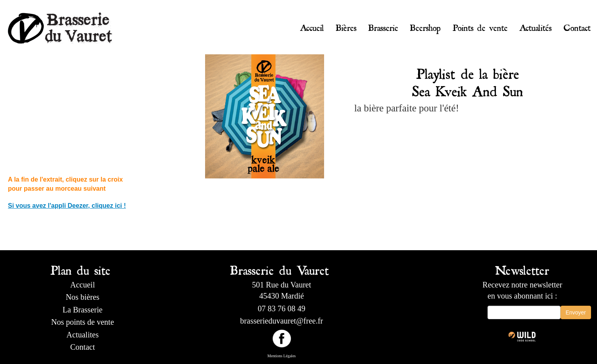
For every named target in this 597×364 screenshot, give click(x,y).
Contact (577, 26)
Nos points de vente (83, 322)
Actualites (83, 335)
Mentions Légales (281, 356)
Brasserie (383, 26)
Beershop (425, 26)
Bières (346, 26)
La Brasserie (83, 310)
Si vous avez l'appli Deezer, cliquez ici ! (67, 206)
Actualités (536, 26)
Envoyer (576, 312)
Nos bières (83, 297)
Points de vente (480, 26)
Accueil (312, 26)
